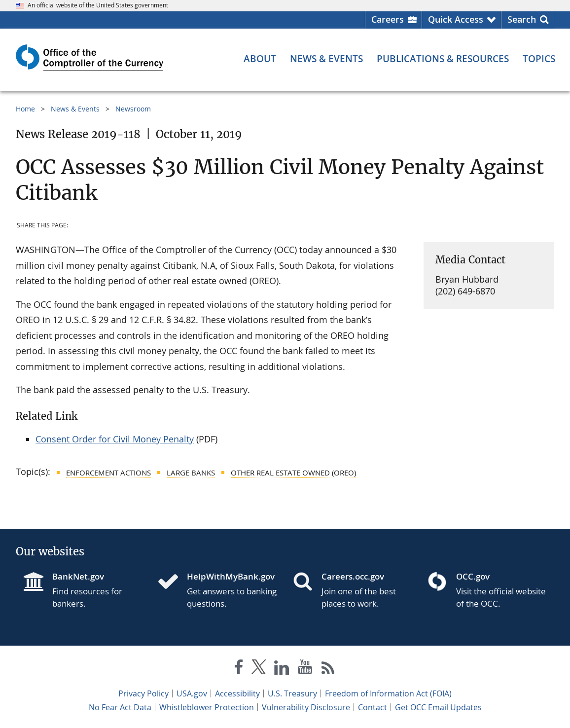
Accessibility (237, 693)
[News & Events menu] (326, 59)
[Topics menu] (539, 59)
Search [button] (522, 19)
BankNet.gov (78, 576)
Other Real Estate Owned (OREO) (293, 473)
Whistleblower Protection (207, 707)
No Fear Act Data (120, 707)
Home (25, 109)
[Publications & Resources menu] (443, 59)
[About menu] (260, 59)
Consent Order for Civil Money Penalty (115, 439)
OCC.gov (473, 576)
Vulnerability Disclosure (306, 707)
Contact (373, 707)
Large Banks (191, 473)
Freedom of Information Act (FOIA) (388, 693)
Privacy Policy (143, 693)
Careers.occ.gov (353, 576)
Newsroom (133, 109)
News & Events (75, 109)
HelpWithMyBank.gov (231, 576)
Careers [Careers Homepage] (388, 19)
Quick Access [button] (456, 19)
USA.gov (192, 693)
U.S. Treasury (292, 693)
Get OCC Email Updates (438, 707)
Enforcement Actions (108, 473)
